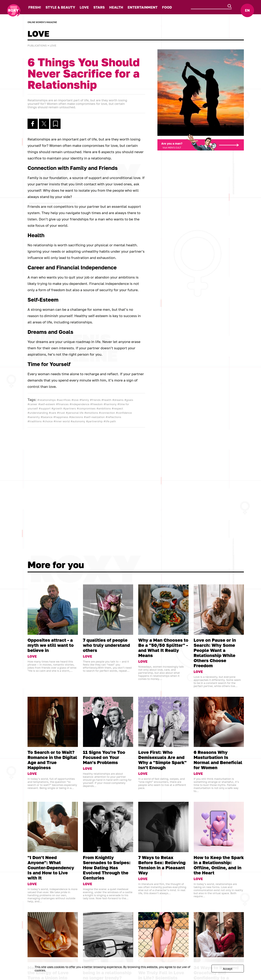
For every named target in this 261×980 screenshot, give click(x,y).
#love (75, 400)
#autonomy (78, 421)
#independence (80, 404)
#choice (48, 421)
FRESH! (35, 7)
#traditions (35, 421)
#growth (57, 408)
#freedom (97, 404)
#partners (70, 408)
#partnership (94, 421)
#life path (110, 421)
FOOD (167, 7)
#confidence (124, 413)
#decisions (76, 417)
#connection (107, 413)
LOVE (84, 7)
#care (52, 413)
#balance (46, 417)
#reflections (113, 417)
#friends (95, 400)
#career (32, 404)
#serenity (34, 417)
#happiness (61, 417)
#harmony (110, 404)
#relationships (46, 400)
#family (84, 400)
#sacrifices (64, 400)
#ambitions (104, 408)
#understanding (38, 413)
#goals (129, 400)
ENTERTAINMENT (143, 7)
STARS (99, 7)
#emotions (91, 413)
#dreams (118, 400)
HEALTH (116, 7)
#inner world (62, 421)
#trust (61, 413)
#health (107, 400)
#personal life (75, 413)
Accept (228, 969)
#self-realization (94, 417)
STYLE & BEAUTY (60, 7)
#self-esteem (47, 404)
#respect (117, 408)
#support (45, 408)
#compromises (86, 408)
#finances (62, 404)
